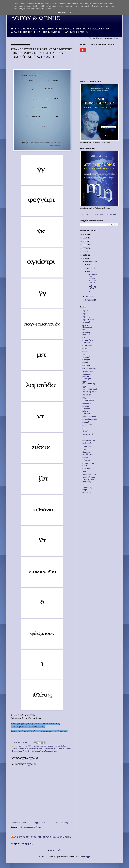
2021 (85, 248)
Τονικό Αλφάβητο (89, 474)
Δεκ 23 (90, 271)
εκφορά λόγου (88, 371)
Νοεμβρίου (90, 296)
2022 (85, 245)
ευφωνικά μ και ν (89, 392)
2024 (85, 238)
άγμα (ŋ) (20, 746)
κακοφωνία (87, 403)
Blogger (87, 857)
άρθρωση (86, 351)
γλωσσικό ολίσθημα (86, 358)
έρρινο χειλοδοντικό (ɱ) (33, 749)
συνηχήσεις (18, 751)
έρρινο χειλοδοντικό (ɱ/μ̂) (90, 388)
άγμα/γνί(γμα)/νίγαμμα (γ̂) (88, 321)
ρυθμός (85, 457)
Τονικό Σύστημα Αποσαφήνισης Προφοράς (38, 751)
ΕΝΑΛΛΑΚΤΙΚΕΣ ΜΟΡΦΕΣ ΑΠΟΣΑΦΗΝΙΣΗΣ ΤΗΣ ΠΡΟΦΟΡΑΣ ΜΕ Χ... (92, 283)
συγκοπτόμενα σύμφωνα (88, 464)
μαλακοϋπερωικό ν (49, 749)
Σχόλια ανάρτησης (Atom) (31, 827)
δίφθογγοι (64, 746)
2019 (85, 255)
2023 (85, 241)
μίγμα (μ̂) (86, 422)
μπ (84, 428)
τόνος (55, 751)
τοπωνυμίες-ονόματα (87, 489)
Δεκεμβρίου (90, 262)
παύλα (85, 449)
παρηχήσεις (87, 446)
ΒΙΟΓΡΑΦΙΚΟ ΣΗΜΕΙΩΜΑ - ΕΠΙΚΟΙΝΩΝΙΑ (99, 215)
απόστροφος (48, 746)
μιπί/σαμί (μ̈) (87, 425)
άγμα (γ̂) (86, 311)
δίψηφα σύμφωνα (18, 749)
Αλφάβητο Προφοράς (87, 333)
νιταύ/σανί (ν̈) (88, 434)
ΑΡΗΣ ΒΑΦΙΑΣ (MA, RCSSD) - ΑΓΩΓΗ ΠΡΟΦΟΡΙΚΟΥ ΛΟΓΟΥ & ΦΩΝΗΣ (42, 837)
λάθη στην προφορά (86, 412)
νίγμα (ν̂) (86, 431)
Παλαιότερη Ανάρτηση (63, 823)
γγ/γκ (85, 354)
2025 (85, 234)
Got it (72, 12)
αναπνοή (86, 337)
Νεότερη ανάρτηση (19, 823)
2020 (85, 252)
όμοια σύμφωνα (89, 440)
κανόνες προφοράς (87, 407)
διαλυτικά (57, 746)
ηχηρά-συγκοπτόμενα (88, 399)
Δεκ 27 (90, 264)
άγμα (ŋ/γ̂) (86, 317)
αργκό (85, 348)
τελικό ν (85, 471)
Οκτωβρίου (90, 300)
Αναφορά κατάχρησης (22, 843)
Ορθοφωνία (61, 749)
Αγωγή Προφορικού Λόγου (34, 746)
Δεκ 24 (90, 268)
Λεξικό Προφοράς (89, 416)
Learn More (61, 12)
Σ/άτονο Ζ (86, 460)
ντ (83, 437)
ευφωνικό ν (87, 395)
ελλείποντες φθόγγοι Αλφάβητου (87, 377)
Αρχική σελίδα (41, 823)
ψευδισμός (87, 493)
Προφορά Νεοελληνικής (88, 453)
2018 (85, 258)
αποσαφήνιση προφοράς (88, 341)
